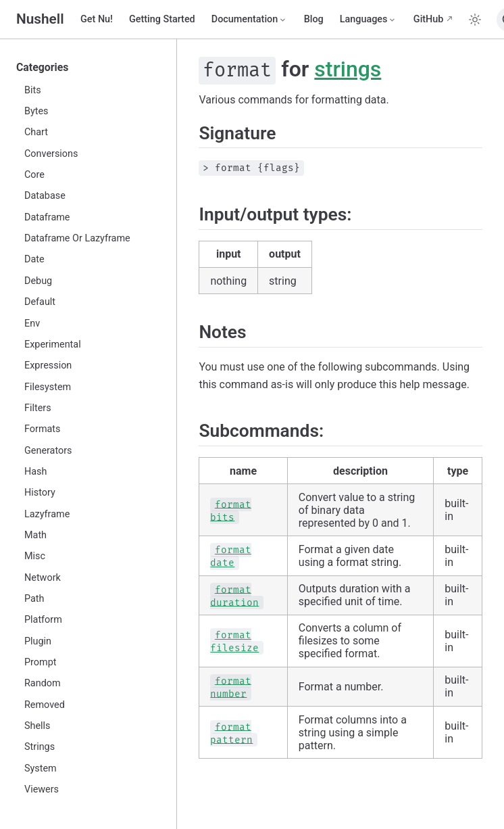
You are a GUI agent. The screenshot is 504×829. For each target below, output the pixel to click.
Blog (314, 19)
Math (35, 535)
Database (45, 196)
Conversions (51, 154)
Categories (42, 67)
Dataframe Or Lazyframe (77, 238)
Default (40, 302)
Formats (42, 429)
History (40, 493)
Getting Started (162, 19)
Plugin (38, 641)
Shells (37, 726)
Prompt (40, 662)
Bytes (36, 111)
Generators (48, 451)
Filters (38, 408)
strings (348, 69)
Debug (38, 281)
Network (43, 578)
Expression (48, 365)
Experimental (53, 345)
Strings (40, 747)
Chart (36, 132)
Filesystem (48, 387)
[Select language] (369, 20)
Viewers (42, 789)
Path (34, 599)
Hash (35, 472)
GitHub (429, 19)
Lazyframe (47, 514)
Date (34, 259)
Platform (43, 620)
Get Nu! (97, 19)
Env (32, 324)
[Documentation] (250, 20)
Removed (45, 705)
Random (43, 683)
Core (34, 175)
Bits (33, 90)
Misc (35, 556)
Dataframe (47, 217)
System (41, 768)
